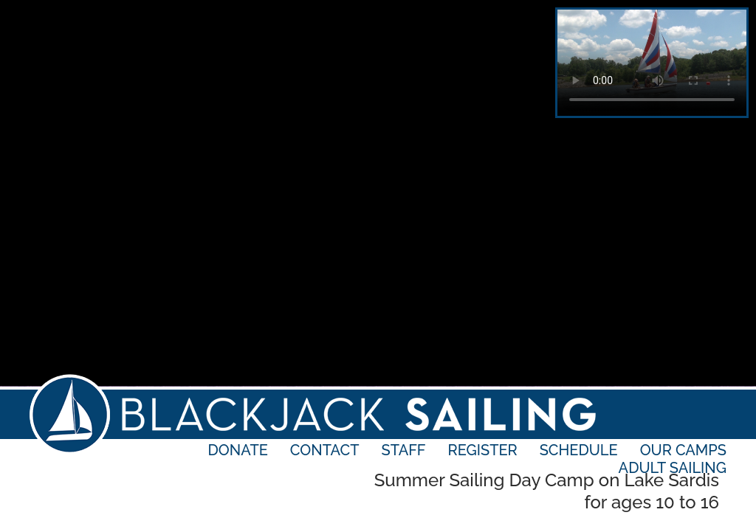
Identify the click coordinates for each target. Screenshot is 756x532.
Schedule (579, 450)
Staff (404, 450)
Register (483, 450)
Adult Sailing (673, 468)
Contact (325, 450)
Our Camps (683, 450)
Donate (238, 450)
